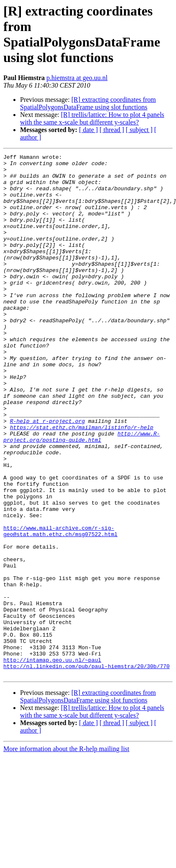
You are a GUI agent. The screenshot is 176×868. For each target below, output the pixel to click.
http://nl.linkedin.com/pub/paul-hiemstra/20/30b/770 (87, 769)
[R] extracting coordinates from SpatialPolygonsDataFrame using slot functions (88, 103)
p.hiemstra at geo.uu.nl (77, 78)
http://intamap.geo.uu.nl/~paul (52, 762)
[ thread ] (112, 130)
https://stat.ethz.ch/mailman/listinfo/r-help (82, 482)
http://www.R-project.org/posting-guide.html (82, 494)
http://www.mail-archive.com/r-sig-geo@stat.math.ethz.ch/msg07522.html (60, 607)
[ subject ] (139, 130)
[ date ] (88, 130)
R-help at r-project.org (47, 475)
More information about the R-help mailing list (66, 853)
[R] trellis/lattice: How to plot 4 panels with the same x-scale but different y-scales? (92, 118)
